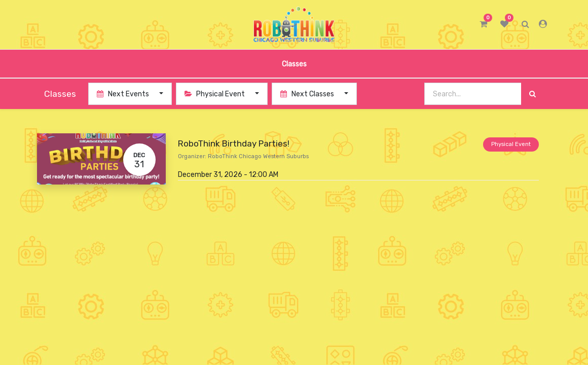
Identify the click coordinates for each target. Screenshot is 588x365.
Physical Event (511, 144)
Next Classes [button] (308, 94)
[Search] (532, 94)
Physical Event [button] (216, 94)
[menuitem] (294, 64)
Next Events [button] (124, 94)
